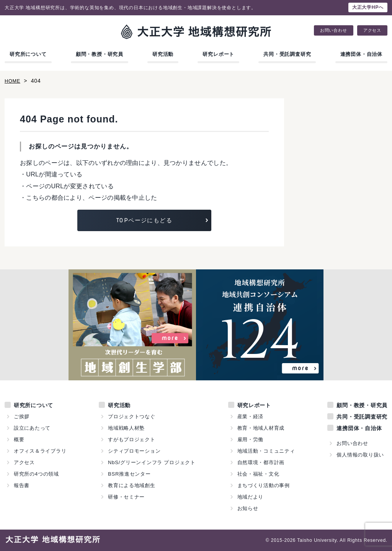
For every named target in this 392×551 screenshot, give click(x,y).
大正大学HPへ (368, 7)
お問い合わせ (334, 30)
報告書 (22, 485)
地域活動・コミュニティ (266, 451)
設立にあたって (32, 428)
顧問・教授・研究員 (100, 54)
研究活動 (163, 54)
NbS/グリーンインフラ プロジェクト (152, 462)
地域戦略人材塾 (127, 428)
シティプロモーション (134, 451)
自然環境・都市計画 (261, 462)
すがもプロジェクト (132, 439)
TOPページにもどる (144, 220)
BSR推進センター (129, 474)
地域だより (250, 497)
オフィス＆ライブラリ (40, 451)
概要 (19, 439)
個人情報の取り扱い (360, 455)
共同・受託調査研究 (287, 54)
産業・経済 (250, 417)
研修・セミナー (127, 497)
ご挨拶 (22, 417)
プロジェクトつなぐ (132, 417)
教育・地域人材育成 (261, 428)
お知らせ (247, 508)
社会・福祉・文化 (258, 474)
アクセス (372, 30)
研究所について (28, 54)
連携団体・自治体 (361, 54)
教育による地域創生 (132, 485)
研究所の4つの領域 (36, 474)
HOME (13, 81)
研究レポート (218, 54)
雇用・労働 (250, 439)
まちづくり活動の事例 (263, 485)
